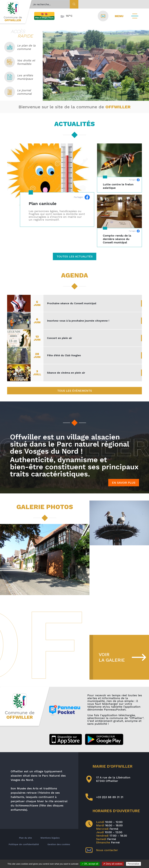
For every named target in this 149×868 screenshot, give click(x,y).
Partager (82, 197)
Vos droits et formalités (20, 62)
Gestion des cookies (59, 844)
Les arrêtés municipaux (19, 77)
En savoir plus (124, 483)
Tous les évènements (75, 391)
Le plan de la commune (20, 47)
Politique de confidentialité (24, 844)
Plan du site (25, 838)
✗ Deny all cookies (113, 864)
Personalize (133, 864)
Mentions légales (50, 838)
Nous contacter (102, 850)
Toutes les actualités (75, 256)
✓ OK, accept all (90, 864)
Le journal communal (18, 92)
